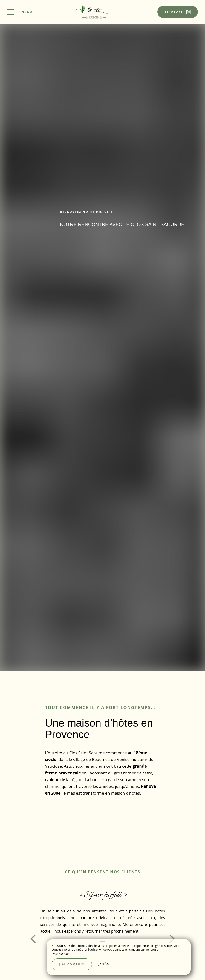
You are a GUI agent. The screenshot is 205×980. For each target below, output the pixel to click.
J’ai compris (72, 964)
